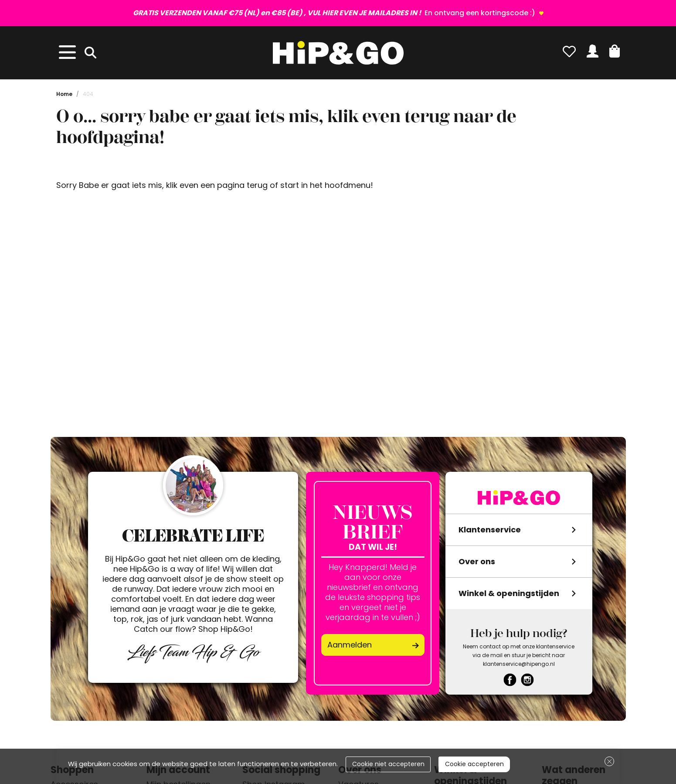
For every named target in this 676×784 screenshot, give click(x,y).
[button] (615, 51)
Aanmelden (350, 645)
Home (64, 94)
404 (88, 94)
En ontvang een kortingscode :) (335, 13)
